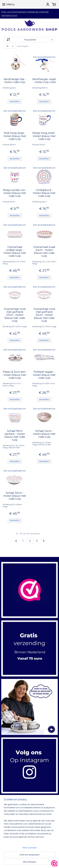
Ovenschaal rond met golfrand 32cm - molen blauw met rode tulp (44, 315)
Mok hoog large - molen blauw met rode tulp (15, 136)
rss (51, 862)
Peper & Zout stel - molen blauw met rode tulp (15, 375)
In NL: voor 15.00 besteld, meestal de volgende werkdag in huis (25, 13)
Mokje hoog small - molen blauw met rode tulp (44, 136)
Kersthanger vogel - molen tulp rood (44, 81)
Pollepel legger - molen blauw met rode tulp (44, 375)
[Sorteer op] (29, 40)
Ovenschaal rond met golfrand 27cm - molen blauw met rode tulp (15, 315)
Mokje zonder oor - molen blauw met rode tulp (15, 193)
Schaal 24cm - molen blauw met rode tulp (44, 434)
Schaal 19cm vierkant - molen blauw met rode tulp (15, 435)
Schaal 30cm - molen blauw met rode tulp (15, 496)
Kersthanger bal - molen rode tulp (15, 81)
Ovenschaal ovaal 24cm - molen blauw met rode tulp (44, 252)
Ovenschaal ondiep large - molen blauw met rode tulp (15, 252)
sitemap (45, 862)
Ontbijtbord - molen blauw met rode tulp (44, 193)
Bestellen (15, 101)
